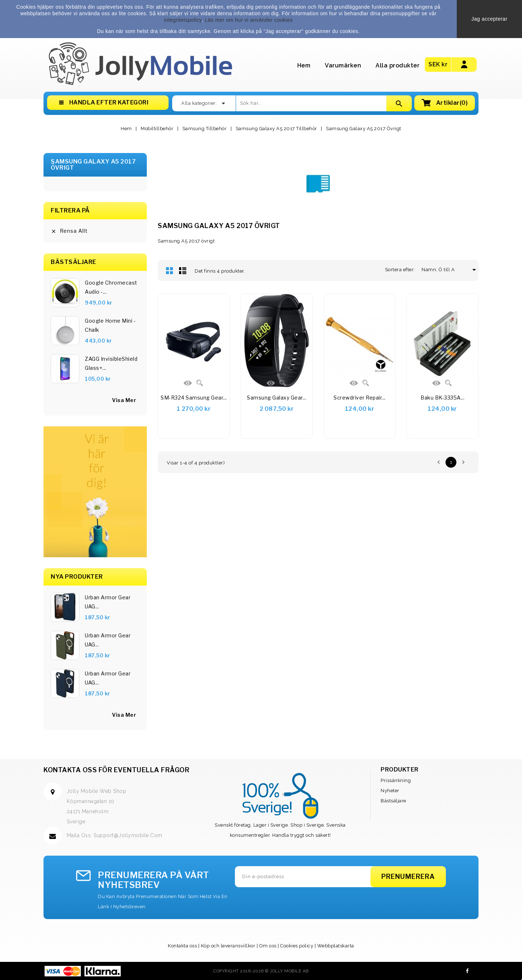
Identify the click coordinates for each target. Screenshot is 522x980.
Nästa (463, 462)
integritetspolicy (183, 20)
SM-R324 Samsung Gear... (194, 398)
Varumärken (343, 65)
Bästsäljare (393, 801)
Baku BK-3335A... (442, 398)
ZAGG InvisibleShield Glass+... (111, 363)
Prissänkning (396, 780)
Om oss (268, 946)
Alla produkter (397, 65)
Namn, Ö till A (441, 270)
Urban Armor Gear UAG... (108, 602)
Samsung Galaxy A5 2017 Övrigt (93, 165)
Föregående (439, 462)
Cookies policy (297, 946)
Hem (304, 65)
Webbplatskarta (336, 946)
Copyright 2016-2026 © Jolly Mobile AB (261, 971)
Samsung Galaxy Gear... (277, 398)
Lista (183, 270)
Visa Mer (124, 715)
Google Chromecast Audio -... (111, 287)
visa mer (124, 400)
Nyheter (390, 791)
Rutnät (170, 270)
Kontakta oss (182, 946)
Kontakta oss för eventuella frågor (116, 770)
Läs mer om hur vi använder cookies (249, 20)
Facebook (467, 971)
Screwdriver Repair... (360, 398)
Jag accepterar (489, 19)
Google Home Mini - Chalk (110, 325)
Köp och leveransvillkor (228, 946)
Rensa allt (69, 231)
